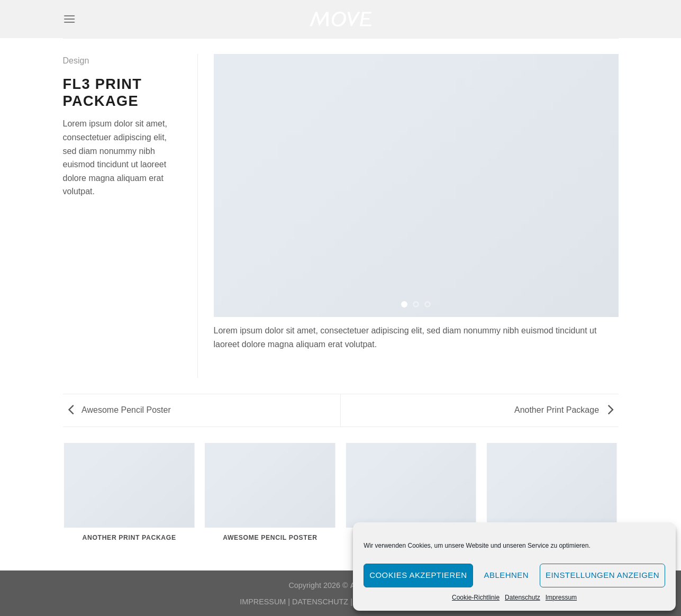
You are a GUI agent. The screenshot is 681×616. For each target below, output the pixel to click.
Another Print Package (564, 410)
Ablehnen (506, 575)
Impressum (561, 597)
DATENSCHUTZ (320, 602)
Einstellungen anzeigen (602, 575)
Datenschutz (523, 597)
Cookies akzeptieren (418, 575)
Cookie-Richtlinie (476, 597)
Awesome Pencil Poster (120, 410)
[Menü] (69, 19)
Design (76, 61)
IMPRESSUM (263, 602)
